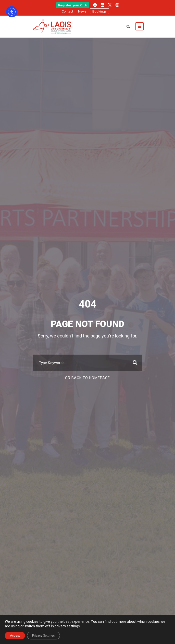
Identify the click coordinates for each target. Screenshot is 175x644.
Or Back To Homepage (87, 378)
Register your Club (73, 5)
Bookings (99, 11)
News (82, 11)
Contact (67, 11)
